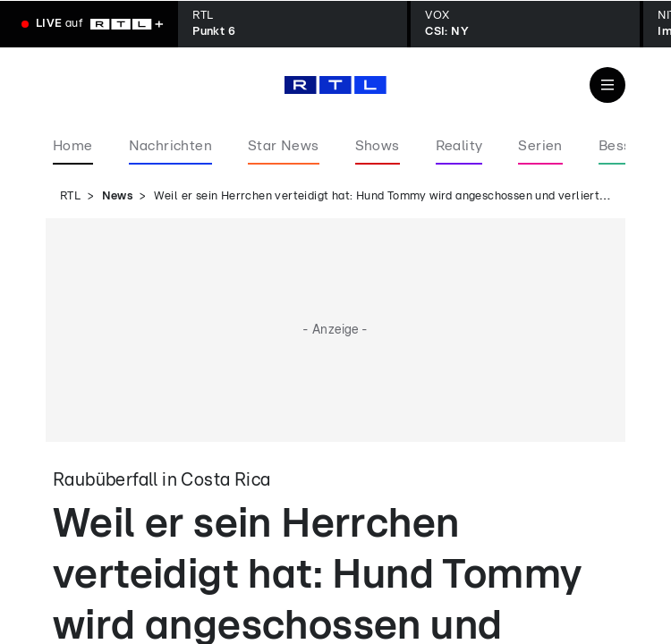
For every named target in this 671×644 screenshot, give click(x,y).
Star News (284, 146)
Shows (378, 146)
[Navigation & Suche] (607, 85)
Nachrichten (170, 146)
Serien (540, 146)
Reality (459, 146)
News (118, 196)
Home (73, 146)
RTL (70, 196)
